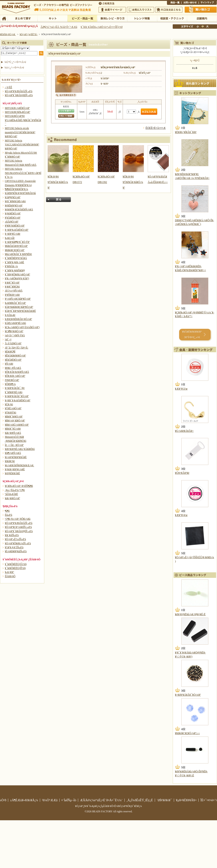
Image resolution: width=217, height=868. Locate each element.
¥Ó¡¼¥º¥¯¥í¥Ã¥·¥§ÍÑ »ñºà (19, 95)
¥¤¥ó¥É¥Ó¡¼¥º (13, 213)
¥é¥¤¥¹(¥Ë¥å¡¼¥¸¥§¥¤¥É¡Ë (190, 614)
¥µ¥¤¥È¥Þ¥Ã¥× (208, 3)
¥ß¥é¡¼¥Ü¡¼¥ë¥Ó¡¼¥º (17, 425)
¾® (198, 27)
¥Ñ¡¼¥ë (9, 364)
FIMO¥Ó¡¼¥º (12, 380)
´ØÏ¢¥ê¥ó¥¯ (165, 800)
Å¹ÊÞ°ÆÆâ (202, 18)
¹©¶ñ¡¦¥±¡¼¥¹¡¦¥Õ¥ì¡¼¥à (18, 519)
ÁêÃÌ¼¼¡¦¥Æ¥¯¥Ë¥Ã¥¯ (172, 18)
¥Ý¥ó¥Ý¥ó (11, 413)
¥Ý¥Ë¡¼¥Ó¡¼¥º (13, 408)
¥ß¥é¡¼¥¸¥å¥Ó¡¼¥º (15, 421)
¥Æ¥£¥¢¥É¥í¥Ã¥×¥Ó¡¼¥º (18, 319)
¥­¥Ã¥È (52, 18)
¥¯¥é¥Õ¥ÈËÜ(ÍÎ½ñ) (15, 568)
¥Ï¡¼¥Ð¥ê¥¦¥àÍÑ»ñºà (16, 551)
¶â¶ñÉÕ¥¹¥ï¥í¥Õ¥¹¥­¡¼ (16, 189)
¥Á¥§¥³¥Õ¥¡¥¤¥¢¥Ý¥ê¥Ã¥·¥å (20, 193)
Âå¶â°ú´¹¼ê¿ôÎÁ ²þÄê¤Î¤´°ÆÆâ (59, 27)
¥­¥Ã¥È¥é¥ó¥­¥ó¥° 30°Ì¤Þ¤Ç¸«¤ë (192, 334)
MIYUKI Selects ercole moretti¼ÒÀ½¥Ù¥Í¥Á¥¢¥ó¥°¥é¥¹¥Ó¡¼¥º (20, 132)
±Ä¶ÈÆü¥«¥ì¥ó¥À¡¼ (24, 800)
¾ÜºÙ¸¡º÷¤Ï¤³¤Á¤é (15, 62)
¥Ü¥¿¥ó (9, 404)
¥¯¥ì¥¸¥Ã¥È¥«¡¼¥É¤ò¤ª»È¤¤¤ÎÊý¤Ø (102, 27)
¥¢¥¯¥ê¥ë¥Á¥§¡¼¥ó (15, 201)
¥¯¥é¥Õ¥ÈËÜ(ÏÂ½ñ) (16, 564)
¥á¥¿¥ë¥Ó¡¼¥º (12, 498)
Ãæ (203, 27)
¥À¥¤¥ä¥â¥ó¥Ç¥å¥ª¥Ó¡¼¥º (19, 307)
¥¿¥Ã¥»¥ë (10, 315)
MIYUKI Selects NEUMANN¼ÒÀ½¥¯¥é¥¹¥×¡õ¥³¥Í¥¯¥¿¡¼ (23, 173)
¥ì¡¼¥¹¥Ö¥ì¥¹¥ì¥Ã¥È (16, 457)
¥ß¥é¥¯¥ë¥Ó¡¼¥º (14, 417)
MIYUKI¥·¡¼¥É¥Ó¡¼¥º (17, 108)
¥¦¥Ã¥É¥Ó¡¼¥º (13, 218)
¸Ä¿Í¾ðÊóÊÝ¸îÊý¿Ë (140, 800)
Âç (207, 27)
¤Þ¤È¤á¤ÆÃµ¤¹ (22, 18)
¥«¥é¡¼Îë (10, 238)
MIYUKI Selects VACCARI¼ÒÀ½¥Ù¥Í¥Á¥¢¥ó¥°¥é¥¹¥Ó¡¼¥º (22, 145)
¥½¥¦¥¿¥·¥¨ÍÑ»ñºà (14, 547)
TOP (4, 18)
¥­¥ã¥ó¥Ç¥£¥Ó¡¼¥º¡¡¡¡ (187, 733)
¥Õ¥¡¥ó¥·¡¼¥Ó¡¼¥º (15, 376)
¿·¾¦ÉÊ (9, 87)
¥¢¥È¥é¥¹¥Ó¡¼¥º (14, 206)
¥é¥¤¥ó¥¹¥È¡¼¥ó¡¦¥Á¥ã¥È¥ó (20, 449)
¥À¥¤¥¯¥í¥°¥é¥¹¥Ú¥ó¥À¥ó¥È (20, 311)
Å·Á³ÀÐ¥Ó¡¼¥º (13, 343)
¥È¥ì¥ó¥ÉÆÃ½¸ (142, 18)
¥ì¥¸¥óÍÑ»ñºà (12, 535)
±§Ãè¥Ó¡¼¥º (12, 222)
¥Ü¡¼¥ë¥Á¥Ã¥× (184, 431)
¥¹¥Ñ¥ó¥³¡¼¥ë (12, 295)
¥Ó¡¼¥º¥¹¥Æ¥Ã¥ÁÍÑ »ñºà (19, 91)
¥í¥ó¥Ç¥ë (10, 461)
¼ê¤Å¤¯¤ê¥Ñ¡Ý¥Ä (15, 335)
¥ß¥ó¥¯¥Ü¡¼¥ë (13, 429)
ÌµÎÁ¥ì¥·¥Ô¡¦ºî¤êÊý (112, 18)
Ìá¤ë (58, 200)
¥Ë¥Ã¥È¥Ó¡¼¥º (13, 360)
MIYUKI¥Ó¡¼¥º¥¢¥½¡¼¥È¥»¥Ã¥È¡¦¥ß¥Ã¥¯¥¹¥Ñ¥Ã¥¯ (23, 120)
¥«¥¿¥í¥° (10, 572)
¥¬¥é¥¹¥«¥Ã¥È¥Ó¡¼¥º (17, 230)
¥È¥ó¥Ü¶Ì (10, 352)
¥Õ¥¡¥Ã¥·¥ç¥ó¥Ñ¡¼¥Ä (17, 372)
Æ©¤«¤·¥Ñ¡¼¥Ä (14, 291)
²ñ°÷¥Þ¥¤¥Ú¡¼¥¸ (112, 10)
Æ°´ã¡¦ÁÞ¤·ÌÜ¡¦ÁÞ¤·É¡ (16, 348)
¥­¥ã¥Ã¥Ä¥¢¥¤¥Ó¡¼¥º (16, 246)
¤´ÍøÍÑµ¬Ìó (69, 800)
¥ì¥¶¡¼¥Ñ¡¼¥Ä (13, 453)
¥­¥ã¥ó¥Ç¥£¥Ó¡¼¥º (15, 250)
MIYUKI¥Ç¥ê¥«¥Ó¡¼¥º (17, 112)
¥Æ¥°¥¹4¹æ (181, 515)
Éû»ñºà (9, 515)
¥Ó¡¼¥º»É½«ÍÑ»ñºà (15, 539)
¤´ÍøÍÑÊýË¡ (107, 3)
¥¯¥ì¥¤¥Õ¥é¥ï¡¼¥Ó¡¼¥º (17, 274)
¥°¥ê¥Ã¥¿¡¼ (11, 266)
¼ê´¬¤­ (8, 339)
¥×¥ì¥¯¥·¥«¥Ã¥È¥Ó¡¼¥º (18, 400)
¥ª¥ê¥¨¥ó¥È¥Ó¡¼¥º (15, 226)
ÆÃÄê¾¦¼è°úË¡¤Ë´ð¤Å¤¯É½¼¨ (101, 800)
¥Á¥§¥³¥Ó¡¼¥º (13, 197)
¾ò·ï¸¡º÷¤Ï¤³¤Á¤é (14, 68)
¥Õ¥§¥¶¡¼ (10, 384)
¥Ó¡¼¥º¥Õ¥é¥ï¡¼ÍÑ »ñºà (18, 543)
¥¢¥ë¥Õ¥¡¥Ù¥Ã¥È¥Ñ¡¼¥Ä (19, 209)
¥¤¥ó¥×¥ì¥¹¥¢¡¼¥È (15, 469)
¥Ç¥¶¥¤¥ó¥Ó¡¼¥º (14, 331)
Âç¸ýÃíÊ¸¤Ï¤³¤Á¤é (169, 10)
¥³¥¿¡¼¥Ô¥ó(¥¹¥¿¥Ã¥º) (17, 278)
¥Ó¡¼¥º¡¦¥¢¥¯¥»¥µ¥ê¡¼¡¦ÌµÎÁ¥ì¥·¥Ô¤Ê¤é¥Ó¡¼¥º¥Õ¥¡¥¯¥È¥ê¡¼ (108, 806)
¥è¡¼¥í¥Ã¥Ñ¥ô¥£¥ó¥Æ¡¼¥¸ (20, 465)
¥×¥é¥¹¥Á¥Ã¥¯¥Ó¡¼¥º (17, 396)
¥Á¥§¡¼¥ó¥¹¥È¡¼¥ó (15, 323)
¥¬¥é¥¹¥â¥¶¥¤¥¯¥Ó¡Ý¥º (17, 242)
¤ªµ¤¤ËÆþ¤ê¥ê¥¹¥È (140, 10)
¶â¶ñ (7, 511)
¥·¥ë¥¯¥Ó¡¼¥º (12, 283)
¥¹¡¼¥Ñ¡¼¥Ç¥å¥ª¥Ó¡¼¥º (18, 299)
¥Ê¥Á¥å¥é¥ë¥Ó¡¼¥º (15, 356)
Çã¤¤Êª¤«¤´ (201, 10)
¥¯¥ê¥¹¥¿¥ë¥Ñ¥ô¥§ (15, 270)
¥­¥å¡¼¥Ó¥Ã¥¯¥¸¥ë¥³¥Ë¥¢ (18, 254)
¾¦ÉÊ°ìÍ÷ (174, 3)
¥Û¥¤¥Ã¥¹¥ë (182, 473)
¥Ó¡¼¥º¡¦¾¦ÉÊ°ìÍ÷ (82, 18)
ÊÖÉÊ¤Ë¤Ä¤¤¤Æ (156, 128)
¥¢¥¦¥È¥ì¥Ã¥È (12, 473)
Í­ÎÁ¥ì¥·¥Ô (10, 576)
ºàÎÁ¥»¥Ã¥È (11, 494)
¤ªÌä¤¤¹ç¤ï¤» (190, 3)
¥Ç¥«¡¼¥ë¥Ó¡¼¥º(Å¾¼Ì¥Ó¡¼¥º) (22, 327)
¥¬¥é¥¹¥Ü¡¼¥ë (13, 234)
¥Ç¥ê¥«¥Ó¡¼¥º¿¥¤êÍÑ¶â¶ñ (19, 486)
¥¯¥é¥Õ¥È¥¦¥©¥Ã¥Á (16, 258)
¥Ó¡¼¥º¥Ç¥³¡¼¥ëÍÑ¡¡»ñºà (18, 527)
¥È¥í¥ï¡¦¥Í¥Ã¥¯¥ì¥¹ (186, 132)
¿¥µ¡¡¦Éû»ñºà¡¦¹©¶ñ (15, 490)
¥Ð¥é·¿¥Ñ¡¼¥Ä (13, 368)
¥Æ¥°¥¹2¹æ (181, 389)
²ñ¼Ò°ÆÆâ (50, 800)
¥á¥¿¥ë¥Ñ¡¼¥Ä (13, 433)
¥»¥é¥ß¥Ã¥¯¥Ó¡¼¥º (15, 303)
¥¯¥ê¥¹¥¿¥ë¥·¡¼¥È (15, 262)
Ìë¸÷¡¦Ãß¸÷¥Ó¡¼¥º (14, 445)
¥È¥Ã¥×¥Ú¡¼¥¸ (8, 34)
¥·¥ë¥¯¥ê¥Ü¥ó (12, 287)
